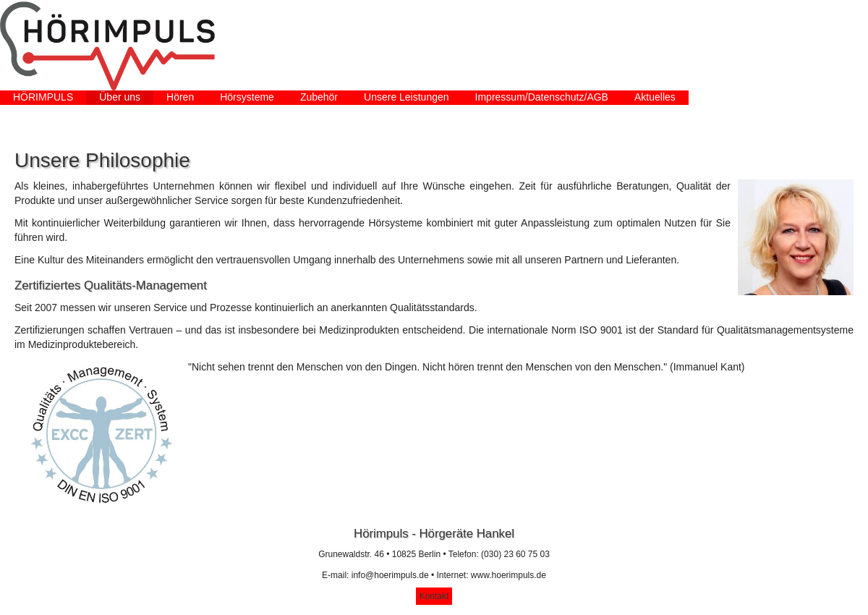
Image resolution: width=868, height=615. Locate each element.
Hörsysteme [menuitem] (247, 97)
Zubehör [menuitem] (319, 97)
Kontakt (434, 596)
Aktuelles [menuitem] (655, 97)
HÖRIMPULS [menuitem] (43, 97)
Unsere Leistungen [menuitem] (407, 97)
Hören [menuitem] (180, 97)
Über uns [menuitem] (120, 97)
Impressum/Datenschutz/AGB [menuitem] (542, 97)
